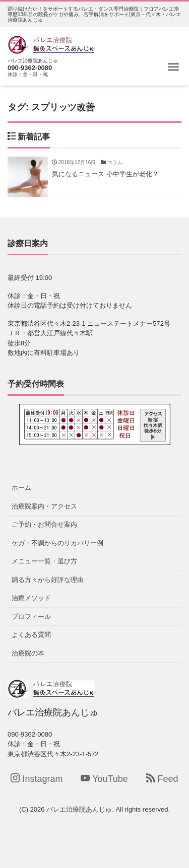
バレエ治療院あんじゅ (79, 809)
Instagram (37, 779)
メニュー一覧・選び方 (44, 561)
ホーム (21, 488)
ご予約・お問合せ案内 (44, 524)
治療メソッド (31, 598)
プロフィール (31, 617)
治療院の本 (28, 653)
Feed (162, 779)
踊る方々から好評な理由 (48, 580)
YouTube (104, 779)
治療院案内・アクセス (44, 506)
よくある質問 (31, 635)
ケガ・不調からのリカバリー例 (57, 543)
